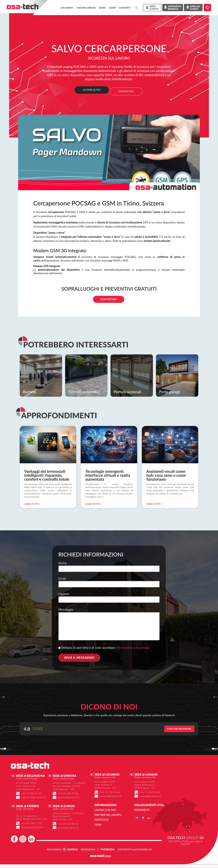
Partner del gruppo (107, 816)
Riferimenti (142, 811)
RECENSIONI (54, 850)
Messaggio (109, 625)
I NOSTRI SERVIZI (86, 8)
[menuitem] (137, 819)
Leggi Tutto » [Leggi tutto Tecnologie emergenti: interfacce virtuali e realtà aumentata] (93, 505)
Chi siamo (67, 8)
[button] (137, 8)
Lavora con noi (105, 811)
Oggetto (109, 598)
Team (98, 825)
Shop (113, 8)
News (102, 8)
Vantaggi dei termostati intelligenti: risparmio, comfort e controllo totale (47, 476)
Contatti (125, 8)
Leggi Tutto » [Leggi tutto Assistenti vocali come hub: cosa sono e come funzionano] (154, 505)
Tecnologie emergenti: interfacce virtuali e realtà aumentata (108, 476)
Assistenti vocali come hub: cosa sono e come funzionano (166, 476)
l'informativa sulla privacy (133, 649)
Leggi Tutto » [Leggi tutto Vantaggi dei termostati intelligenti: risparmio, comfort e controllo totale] (32, 505)
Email (109, 582)
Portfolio (101, 821)
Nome (109, 567)
